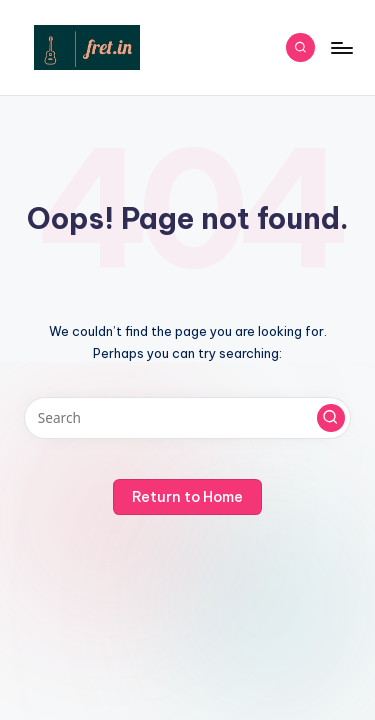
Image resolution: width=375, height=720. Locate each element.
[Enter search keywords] (187, 418)
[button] (331, 418)
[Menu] (341, 47)
